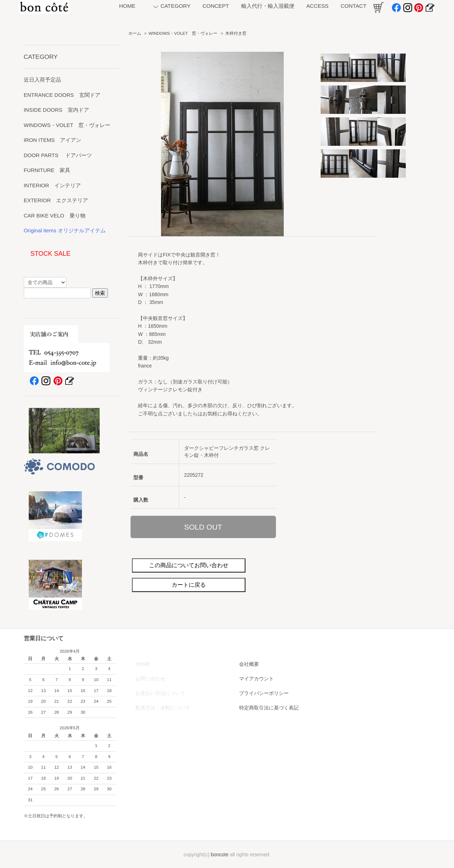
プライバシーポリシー (264, 693)
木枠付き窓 (236, 33)
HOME (143, 664)
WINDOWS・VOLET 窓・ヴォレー (183, 33)
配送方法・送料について (163, 708)
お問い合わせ (150, 679)
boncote (220, 855)
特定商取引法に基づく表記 (269, 708)
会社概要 (249, 664)
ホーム (135, 33)
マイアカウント (256, 679)
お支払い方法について (160, 693)
